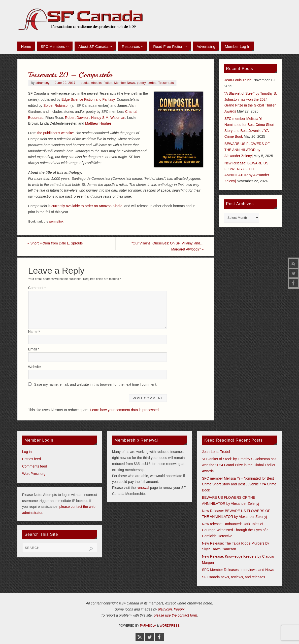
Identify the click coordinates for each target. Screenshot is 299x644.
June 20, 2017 (65, 83)
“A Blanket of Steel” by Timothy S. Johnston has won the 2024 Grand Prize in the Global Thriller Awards (239, 465)
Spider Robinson (56, 105)
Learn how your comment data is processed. (125, 410)
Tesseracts (166, 83)
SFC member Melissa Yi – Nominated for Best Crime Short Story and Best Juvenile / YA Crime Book (239, 484)
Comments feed (35, 466)
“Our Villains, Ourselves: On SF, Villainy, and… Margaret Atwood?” (166, 246)
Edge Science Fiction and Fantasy (88, 99)
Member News (125, 83)
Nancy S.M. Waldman (108, 118)
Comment (37, 288)
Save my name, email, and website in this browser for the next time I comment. (96, 384)
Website (35, 367)
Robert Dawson (77, 118)
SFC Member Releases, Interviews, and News (238, 570)
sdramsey (43, 83)
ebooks (96, 83)
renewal (143, 488)
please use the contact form (175, 615)
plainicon (165, 609)
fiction (108, 83)
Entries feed (32, 459)
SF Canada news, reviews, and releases (234, 577)
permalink (56, 222)
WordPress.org (34, 474)
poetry (141, 83)
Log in (27, 452)
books (85, 83)
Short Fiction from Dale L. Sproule (56, 243)
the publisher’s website (55, 133)
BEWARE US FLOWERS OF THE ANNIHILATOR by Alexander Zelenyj (247, 150)
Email (34, 349)
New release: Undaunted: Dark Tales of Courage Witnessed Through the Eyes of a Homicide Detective (235, 530)
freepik (179, 609)
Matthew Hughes (98, 123)
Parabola (148, 626)
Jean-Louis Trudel (238, 80)
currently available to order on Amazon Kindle (87, 206)
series (152, 83)
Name (34, 332)
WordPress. (170, 626)
